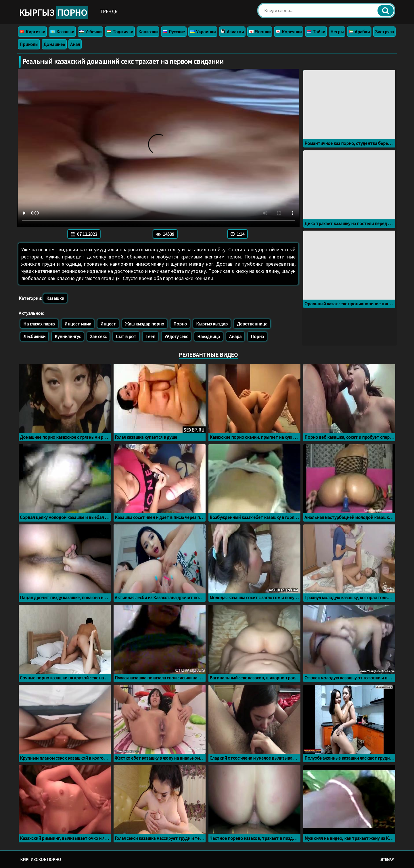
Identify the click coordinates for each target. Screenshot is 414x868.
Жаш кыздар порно (145, 324)
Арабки (359, 32)
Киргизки (32, 32)
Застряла (384, 32)
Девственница (252, 324)
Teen (150, 336)
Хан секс (98, 336)
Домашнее (54, 44)
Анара (235, 336)
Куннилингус (68, 336)
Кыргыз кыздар (212, 324)
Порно (180, 324)
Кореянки (289, 32)
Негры (337, 32)
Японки (260, 32)
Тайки (316, 32)
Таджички (120, 32)
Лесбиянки (34, 336)
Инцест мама (78, 324)
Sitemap (387, 860)
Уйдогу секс (176, 336)
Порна (257, 336)
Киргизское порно (41, 860)
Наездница (209, 336)
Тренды (113, 11)
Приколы (29, 44)
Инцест (108, 324)
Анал (75, 44)
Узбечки (90, 32)
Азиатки (232, 32)
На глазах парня (39, 324)
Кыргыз (55, 13)
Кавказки (148, 32)
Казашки (62, 32)
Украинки (203, 32)
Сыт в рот (126, 336)
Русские (174, 32)
